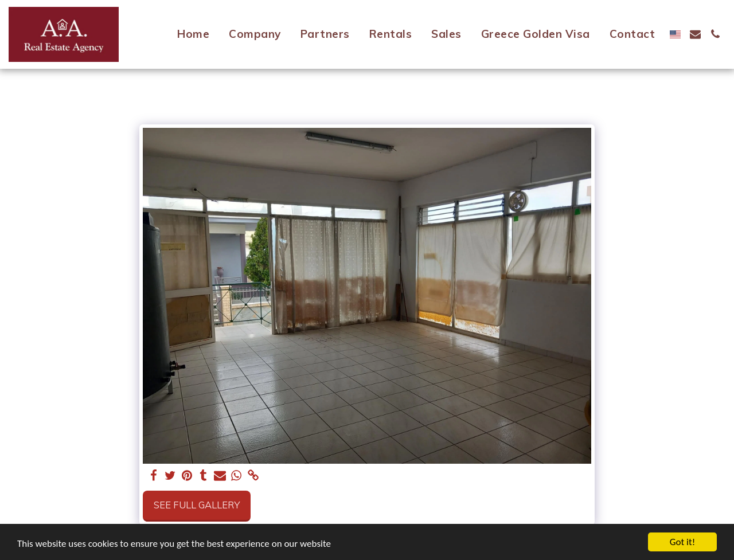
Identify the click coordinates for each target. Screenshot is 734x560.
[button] (695, 34)
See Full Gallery (197, 505)
